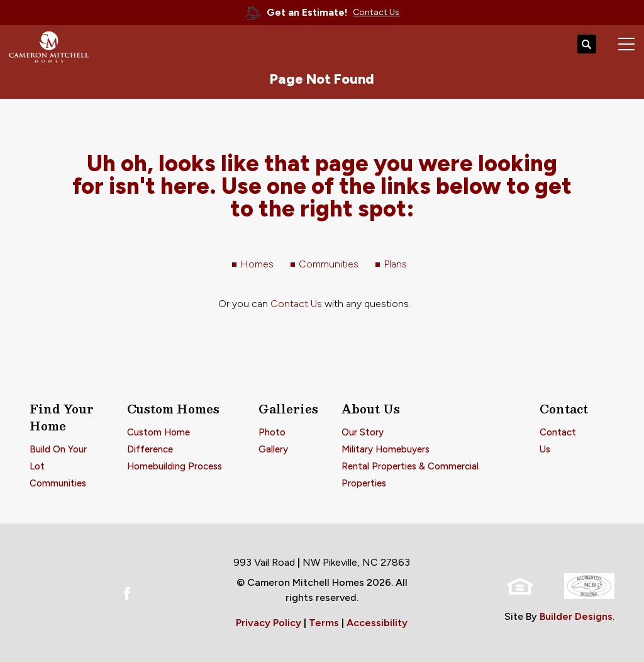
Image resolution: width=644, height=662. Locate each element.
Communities (329, 264)
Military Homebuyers (386, 449)
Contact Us (296, 304)
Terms (324, 623)
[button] (587, 45)
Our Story (363, 432)
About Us (371, 409)
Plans (395, 264)
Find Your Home (62, 417)
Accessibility (377, 623)
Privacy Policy (269, 623)
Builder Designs (576, 616)
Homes (257, 264)
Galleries (288, 409)
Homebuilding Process (175, 466)
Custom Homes (173, 409)
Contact (564, 409)
